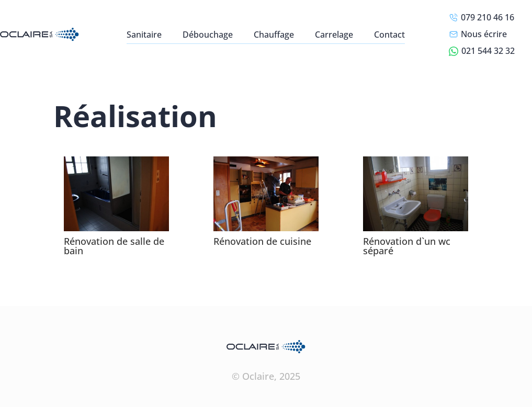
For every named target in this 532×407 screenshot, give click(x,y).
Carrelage (334, 35)
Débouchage (208, 35)
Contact (389, 35)
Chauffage (274, 35)
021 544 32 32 (482, 51)
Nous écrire (478, 34)
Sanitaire (144, 35)
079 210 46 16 (482, 17)
